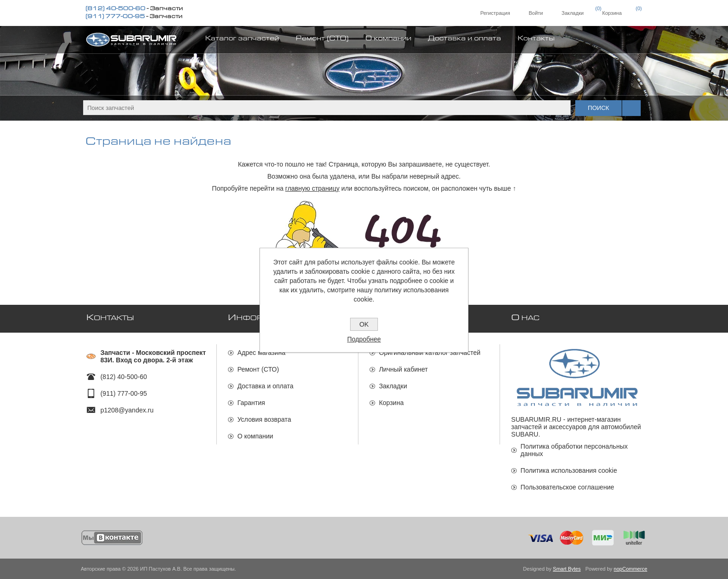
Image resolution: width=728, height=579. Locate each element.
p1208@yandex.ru (127, 410)
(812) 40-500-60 (115, 9)
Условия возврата (264, 419)
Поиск (598, 108)
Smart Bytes (567, 569)
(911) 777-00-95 (115, 17)
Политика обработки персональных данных (574, 450)
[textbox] (327, 108)
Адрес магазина (261, 353)
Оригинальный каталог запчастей (430, 353)
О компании (255, 436)
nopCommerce (630, 569)
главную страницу (312, 188)
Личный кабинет (403, 369)
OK (364, 324)
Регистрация (495, 13)
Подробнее (364, 339)
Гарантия (251, 403)
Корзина (391, 403)
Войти (536, 13)
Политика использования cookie (569, 470)
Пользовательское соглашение (567, 487)
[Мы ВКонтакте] (112, 538)
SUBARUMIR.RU (536, 419)
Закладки (393, 386)
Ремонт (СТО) (258, 369)
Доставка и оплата (265, 386)
